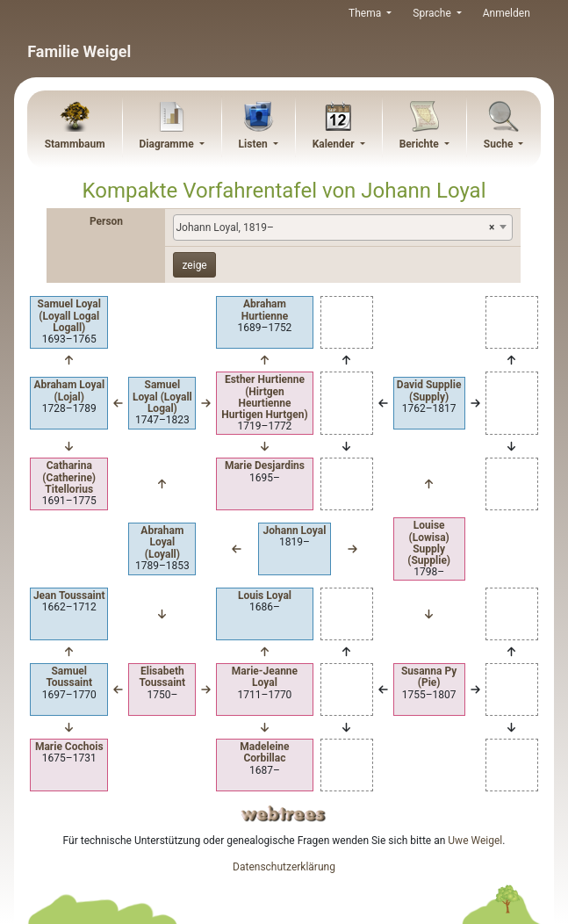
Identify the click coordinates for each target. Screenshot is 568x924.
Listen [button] (255, 144)
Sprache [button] (433, 13)
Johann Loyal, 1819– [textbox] (335, 227)
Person (106, 221)
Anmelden (507, 13)
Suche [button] (500, 144)
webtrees (284, 814)
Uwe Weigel (475, 841)
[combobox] (343, 227)
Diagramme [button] (167, 144)
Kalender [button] (335, 144)
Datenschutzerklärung (284, 867)
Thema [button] (366, 13)
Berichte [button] (421, 144)
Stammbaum (75, 144)
